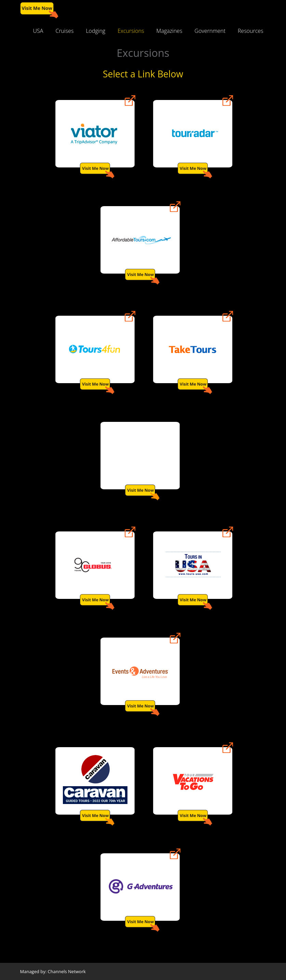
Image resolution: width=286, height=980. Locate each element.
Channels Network (67, 971)
